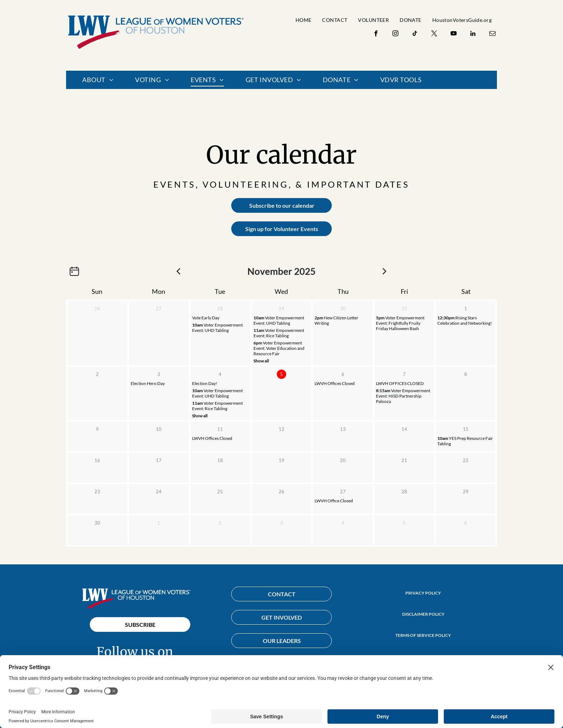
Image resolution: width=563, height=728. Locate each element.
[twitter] (434, 34)
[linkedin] (473, 34)
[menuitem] (304, 20)
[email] (492, 34)
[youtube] (454, 34)
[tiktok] (415, 34)
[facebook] (376, 34)
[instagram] (396, 34)
